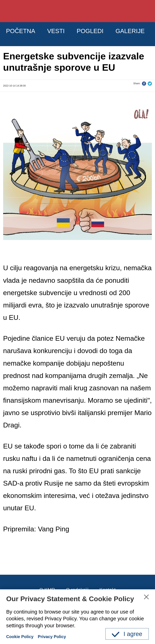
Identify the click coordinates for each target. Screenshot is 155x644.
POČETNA (26, 34)
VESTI (69, 34)
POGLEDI (112, 34)
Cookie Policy (23, 636)
